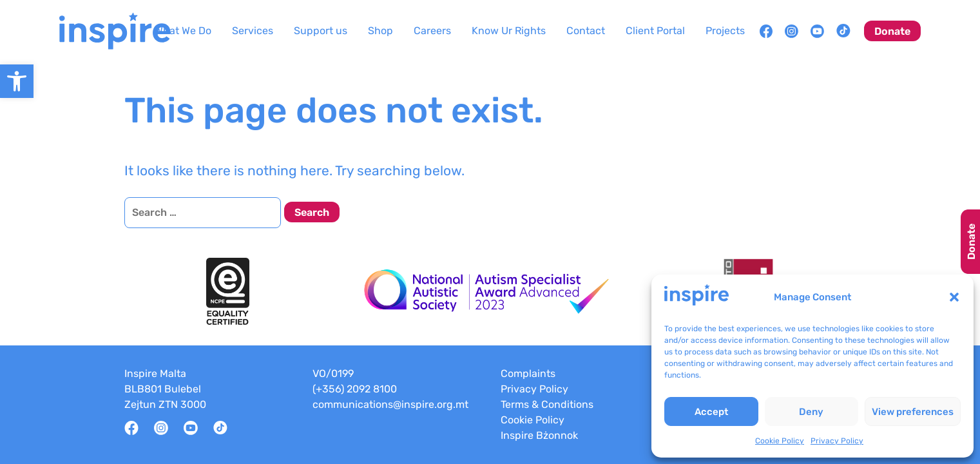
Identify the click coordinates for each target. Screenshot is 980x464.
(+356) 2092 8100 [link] (355, 389)
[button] (954, 297)
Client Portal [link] (655, 31)
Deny (811, 412)
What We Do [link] (183, 31)
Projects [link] (725, 31)
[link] (17, 81)
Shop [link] (380, 31)
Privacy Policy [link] (837, 441)
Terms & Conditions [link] (547, 404)
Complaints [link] (528, 373)
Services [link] (253, 31)
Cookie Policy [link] (780, 441)
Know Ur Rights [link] (509, 31)
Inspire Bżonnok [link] (539, 435)
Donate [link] (892, 31)
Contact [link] (586, 31)
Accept (711, 412)
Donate (971, 242)
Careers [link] (432, 31)
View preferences (913, 412)
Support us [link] (321, 31)
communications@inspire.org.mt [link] (390, 404)
